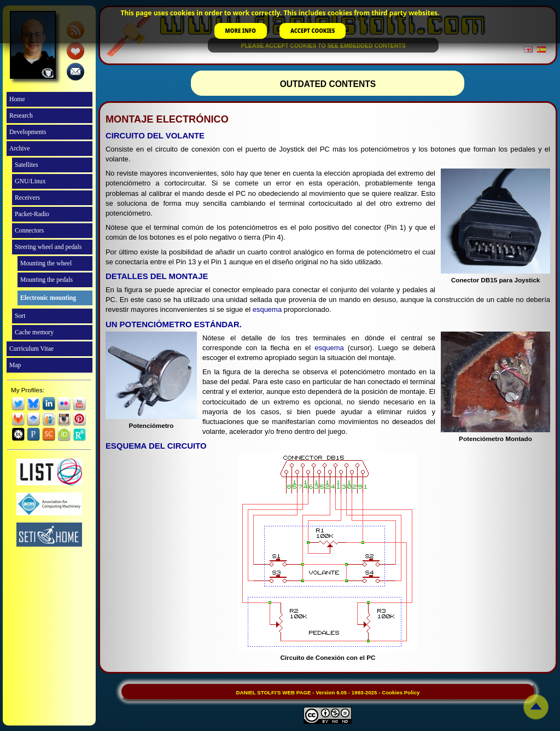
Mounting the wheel (46, 263)
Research (21, 116)
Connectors (29, 231)
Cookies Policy (401, 692)
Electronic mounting (48, 298)
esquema (267, 309)
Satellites (27, 165)
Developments (28, 132)
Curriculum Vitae (31, 349)
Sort (20, 316)
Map (15, 365)
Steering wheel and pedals (48, 247)
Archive (20, 149)
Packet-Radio (32, 214)
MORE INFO (241, 31)
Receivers (27, 198)
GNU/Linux (30, 181)
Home (17, 99)
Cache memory (34, 332)
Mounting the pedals (46, 280)
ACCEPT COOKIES (313, 31)
